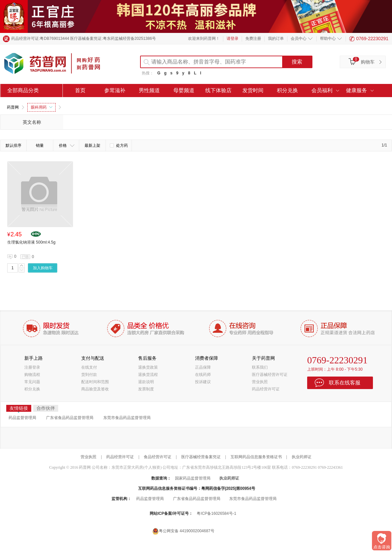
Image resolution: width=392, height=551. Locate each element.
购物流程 (32, 375)
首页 (80, 90)
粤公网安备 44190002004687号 (183, 531)
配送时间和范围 (95, 382)
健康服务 (356, 90)
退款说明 (146, 382)
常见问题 (32, 382)
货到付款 (89, 375)
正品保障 (203, 367)
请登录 (233, 39)
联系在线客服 (345, 383)
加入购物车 (43, 268)
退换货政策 (148, 367)
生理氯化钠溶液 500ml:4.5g (31, 242)
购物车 (368, 62)
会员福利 (322, 90)
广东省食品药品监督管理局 (70, 418)
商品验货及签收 (95, 389)
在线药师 (203, 375)
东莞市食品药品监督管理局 (127, 418)
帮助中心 (328, 39)
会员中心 (299, 39)
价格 (67, 145)
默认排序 (13, 145)
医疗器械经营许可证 (270, 375)
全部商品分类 (23, 90)
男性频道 (149, 90)
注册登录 (32, 367)
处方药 (119, 145)
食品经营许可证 (158, 457)
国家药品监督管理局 (193, 478)
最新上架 (92, 145)
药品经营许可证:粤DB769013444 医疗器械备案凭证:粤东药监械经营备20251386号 (84, 39)
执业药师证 (302, 457)
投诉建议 (203, 382)
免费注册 (253, 39)
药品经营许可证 (266, 389)
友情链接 (19, 409)
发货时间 (253, 90)
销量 (40, 145)
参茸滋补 (115, 90)
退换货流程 (148, 375)
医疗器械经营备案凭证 (201, 457)
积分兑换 (287, 90)
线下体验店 (218, 90)
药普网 (13, 107)
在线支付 (89, 367)
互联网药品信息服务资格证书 (256, 457)
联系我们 (260, 367)
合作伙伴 (46, 408)
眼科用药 (42, 107)
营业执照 (260, 382)
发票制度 (146, 389)
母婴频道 (184, 90)
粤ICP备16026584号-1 (216, 513)
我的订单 (276, 39)
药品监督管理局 (22, 418)
